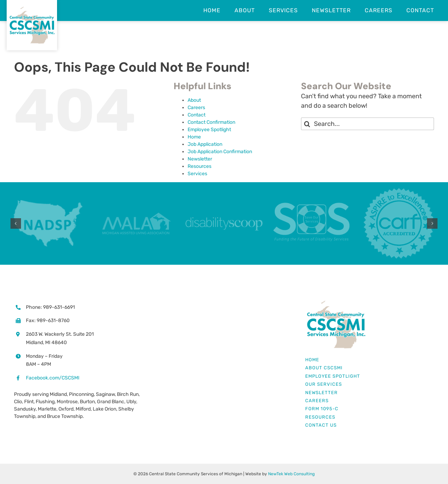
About (194, 100)
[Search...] (367, 124)
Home (194, 137)
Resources (199, 166)
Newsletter (200, 159)
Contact (197, 115)
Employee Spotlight (209, 130)
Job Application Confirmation (220, 152)
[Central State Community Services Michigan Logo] (336, 303)
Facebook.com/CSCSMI (53, 378)
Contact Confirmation (211, 122)
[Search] (307, 124)
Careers (196, 108)
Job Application (205, 144)
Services (197, 174)
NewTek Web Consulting (291, 474)
